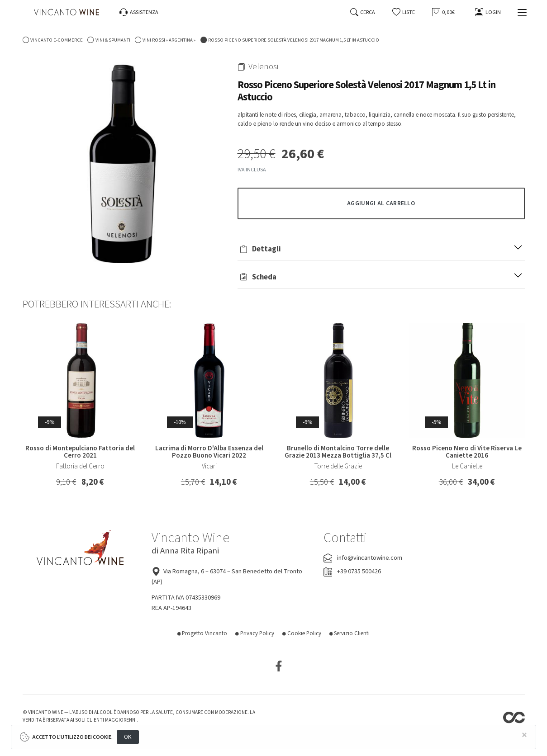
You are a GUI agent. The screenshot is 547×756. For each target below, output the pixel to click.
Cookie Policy (302, 633)
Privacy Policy (255, 633)
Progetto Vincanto (202, 633)
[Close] (524, 735)
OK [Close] (128, 737)
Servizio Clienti (350, 633)
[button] (404, 12)
